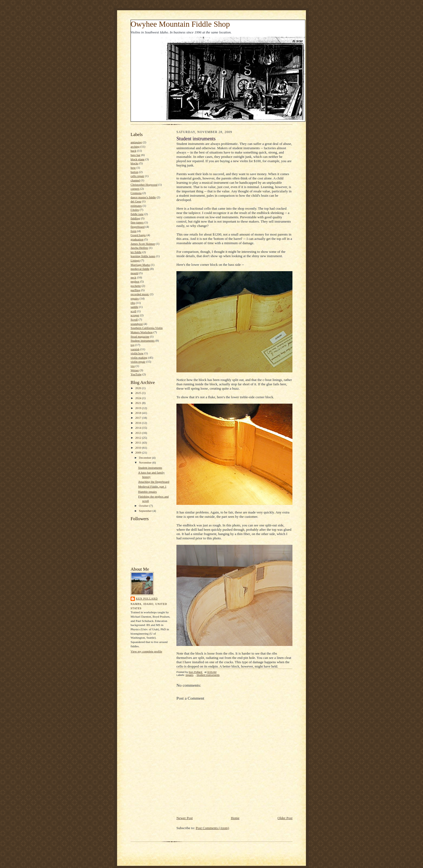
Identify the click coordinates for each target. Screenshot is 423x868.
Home (235, 818)
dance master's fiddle (143, 197)
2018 (139, 413)
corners (135, 189)
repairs (135, 298)
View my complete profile (146, 651)
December (146, 458)
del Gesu (136, 201)
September (146, 511)
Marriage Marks (140, 265)
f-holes (135, 210)
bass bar (135, 155)
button (134, 172)
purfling (135, 290)
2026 (139, 388)
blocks (134, 163)
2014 (139, 428)
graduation (137, 239)
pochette (136, 286)
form (134, 231)
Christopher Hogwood (144, 185)
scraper (135, 315)
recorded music (140, 294)
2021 (139, 403)
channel (135, 180)
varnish (135, 349)
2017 (139, 418)
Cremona (136, 193)
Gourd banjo (138, 235)
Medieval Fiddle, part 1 (152, 486)
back (133, 151)
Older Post (285, 818)
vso (133, 366)
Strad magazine (140, 336)
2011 (139, 442)
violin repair (138, 362)
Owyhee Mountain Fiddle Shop (180, 24)
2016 (139, 423)
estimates (136, 206)
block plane (138, 159)
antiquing (136, 142)
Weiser (135, 370)
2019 (139, 408)
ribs (133, 303)
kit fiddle (136, 252)
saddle (134, 307)
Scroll (134, 319)
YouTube (136, 374)
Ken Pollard (147, 599)
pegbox (135, 281)
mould (134, 273)
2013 (139, 433)
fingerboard (138, 227)
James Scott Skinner (143, 244)
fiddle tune (137, 214)
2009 (139, 452)
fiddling (135, 218)
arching (135, 147)
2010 (139, 448)
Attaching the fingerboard (154, 482)
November (146, 462)
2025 (139, 393)
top (132, 345)
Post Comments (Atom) (213, 828)
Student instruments (143, 341)
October (144, 506)
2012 (139, 438)
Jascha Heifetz (139, 248)
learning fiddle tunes (143, 256)
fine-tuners (137, 222)
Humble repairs (147, 492)
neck (133, 277)
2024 (139, 398)
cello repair (137, 176)
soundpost (137, 324)
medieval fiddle (140, 269)
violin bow (137, 353)
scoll (133, 311)
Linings (135, 260)
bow (133, 168)
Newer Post (185, 818)
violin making (139, 358)
